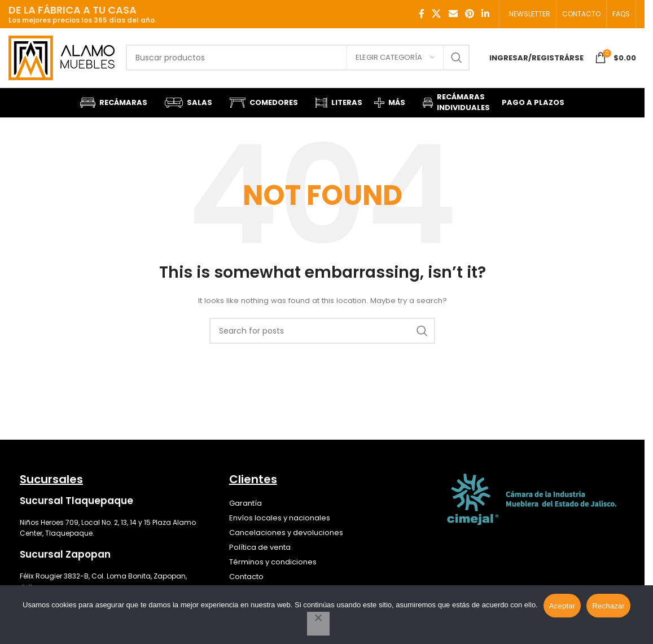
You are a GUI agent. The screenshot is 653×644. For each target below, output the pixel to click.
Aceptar (562, 606)
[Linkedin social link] (486, 14)
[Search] (298, 58)
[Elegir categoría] (395, 58)
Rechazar (608, 606)
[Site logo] (62, 57)
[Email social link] (453, 14)
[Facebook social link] (422, 14)
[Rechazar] (318, 624)
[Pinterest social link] (469, 14)
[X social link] (437, 14)
